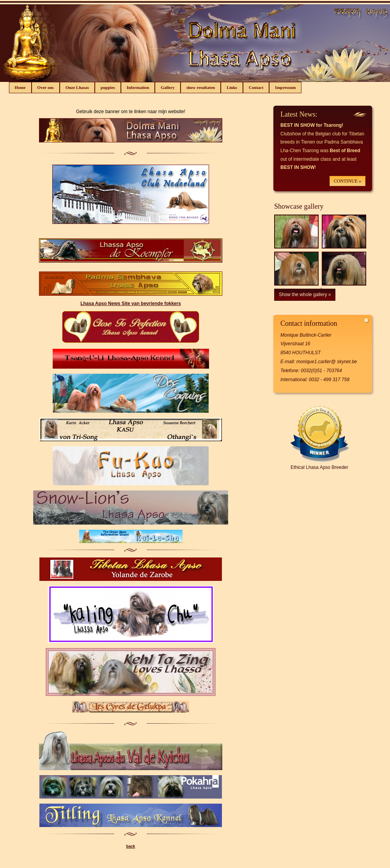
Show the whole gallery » (305, 295)
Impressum (285, 87)
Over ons (46, 87)
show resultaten (201, 87)
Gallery (168, 87)
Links (232, 87)
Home (20, 87)
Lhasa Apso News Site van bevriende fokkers (131, 304)
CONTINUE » (347, 181)
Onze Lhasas (77, 87)
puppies (108, 87)
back (131, 846)
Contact (256, 87)
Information (138, 87)
